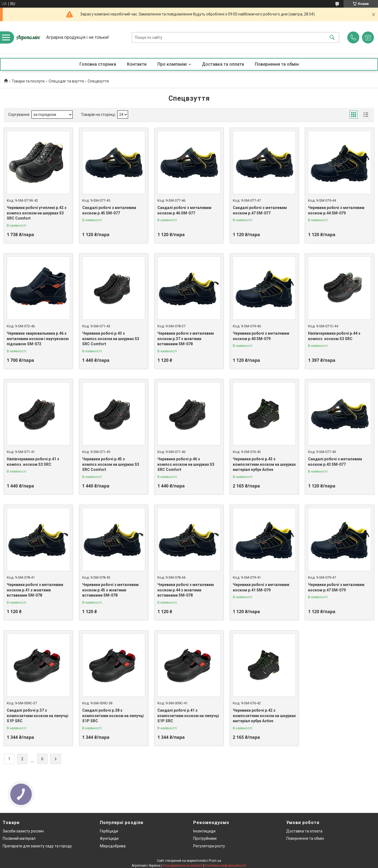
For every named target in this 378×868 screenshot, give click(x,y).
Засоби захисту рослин (23, 831)
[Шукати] (332, 38)
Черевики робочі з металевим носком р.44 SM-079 (336, 210)
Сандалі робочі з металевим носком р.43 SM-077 (335, 462)
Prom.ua (215, 861)
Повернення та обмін (277, 64)
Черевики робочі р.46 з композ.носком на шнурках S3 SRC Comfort (186, 464)
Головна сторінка (98, 64)
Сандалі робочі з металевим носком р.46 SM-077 (184, 210)
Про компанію (172, 64)
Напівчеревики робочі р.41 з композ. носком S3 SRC (33, 462)
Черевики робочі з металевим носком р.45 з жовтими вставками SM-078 (110, 590)
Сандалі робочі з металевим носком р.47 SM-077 (260, 210)
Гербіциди (109, 831)
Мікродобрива (113, 846)
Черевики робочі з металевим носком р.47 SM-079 (336, 587)
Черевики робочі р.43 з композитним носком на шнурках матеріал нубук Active (264, 464)
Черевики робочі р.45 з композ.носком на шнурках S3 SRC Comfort (111, 464)
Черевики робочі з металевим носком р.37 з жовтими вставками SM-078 (186, 339)
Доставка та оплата (223, 64)
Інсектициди (204, 831)
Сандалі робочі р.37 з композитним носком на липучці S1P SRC (38, 716)
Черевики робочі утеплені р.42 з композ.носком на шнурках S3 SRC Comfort (37, 213)
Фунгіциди (109, 838)
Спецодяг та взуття (66, 81)
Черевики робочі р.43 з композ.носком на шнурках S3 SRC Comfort (111, 339)
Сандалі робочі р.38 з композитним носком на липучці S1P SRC (113, 716)
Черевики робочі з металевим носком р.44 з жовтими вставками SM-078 (186, 590)
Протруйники (205, 838)
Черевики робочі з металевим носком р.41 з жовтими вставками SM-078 (35, 590)
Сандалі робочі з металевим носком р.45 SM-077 (109, 210)
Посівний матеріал (19, 838)
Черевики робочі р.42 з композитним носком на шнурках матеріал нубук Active (264, 716)
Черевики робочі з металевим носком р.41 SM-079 (261, 587)
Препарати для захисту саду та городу (37, 846)
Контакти (137, 64)
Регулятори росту (209, 846)
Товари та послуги (28, 81)
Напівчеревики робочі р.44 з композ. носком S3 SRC (334, 336)
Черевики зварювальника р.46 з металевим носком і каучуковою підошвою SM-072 (38, 339)
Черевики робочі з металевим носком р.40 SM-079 (261, 336)
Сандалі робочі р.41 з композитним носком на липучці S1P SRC (188, 716)
